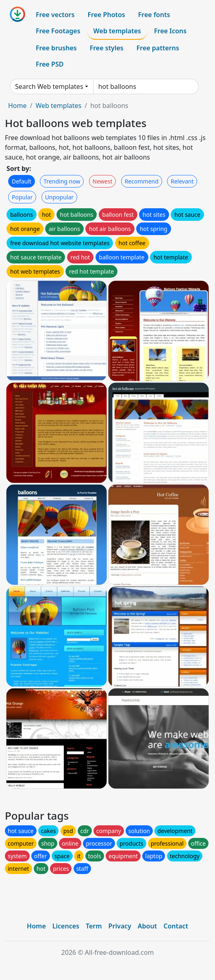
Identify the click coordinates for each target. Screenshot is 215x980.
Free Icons (170, 31)
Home (17, 106)
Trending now (62, 181)
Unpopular (59, 197)
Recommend (142, 181)
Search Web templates (49, 86)
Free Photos (106, 15)
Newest (103, 181)
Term (94, 926)
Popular (22, 197)
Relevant (182, 181)
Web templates (117, 31)
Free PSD (50, 64)
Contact (176, 926)
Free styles (107, 48)
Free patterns (158, 48)
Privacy (120, 926)
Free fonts (154, 15)
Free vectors (55, 15)
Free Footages (58, 31)
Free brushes (56, 48)
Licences (66, 926)
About (147, 926)
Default (22, 181)
